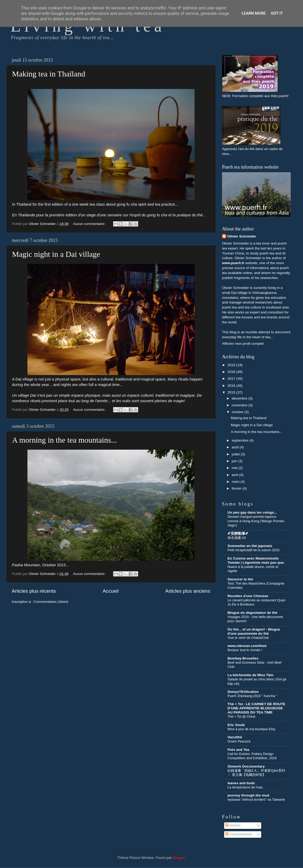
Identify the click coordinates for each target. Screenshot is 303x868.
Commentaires (239, 834)
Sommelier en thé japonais (250, 546)
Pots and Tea (238, 750)
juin (235, 461)
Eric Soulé (236, 725)
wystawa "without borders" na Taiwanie (256, 799)
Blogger (179, 858)
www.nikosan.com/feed (247, 646)
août (236, 447)
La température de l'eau (245, 787)
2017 (232, 379)
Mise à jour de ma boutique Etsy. (252, 729)
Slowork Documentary (246, 766)
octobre (238, 412)
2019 (232, 365)
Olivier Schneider (242, 236)
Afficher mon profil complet (243, 344)
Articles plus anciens (188, 591)
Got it (277, 13)
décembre (240, 398)
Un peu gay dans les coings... (252, 512)
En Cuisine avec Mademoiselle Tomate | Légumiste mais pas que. (256, 560)
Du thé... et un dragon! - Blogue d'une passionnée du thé (254, 631)
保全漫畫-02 (237, 538)
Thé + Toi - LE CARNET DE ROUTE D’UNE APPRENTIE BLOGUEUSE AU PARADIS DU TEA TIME (256, 708)
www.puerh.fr (233, 263)
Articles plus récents (34, 591)
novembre (240, 405)
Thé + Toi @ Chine (241, 717)
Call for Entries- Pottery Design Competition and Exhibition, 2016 (252, 756)
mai (235, 468)
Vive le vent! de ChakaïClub (248, 638)
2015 (232, 392)
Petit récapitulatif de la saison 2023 (254, 550)
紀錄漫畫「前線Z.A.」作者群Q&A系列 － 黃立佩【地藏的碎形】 (256, 773)
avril (235, 475)
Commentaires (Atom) (51, 602)
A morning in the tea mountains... (65, 440)
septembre (241, 440)
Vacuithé (235, 737)
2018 (232, 372)
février (237, 488)
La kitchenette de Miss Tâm (250, 675)
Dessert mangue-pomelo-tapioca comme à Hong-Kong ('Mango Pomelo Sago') (256, 521)
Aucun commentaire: (90, 224)
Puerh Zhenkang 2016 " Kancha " (252, 696)
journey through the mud (248, 795)
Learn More (254, 13)
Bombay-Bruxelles (243, 658)
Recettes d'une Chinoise (248, 596)
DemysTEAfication (243, 692)
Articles (233, 825)
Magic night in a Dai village (56, 254)
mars (236, 482)
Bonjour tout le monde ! (245, 650)
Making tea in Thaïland (49, 74)
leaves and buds (241, 783)
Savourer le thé (240, 579)
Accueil (111, 591)
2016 (232, 386)
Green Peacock (239, 741)
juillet (236, 454)
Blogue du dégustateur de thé (252, 613)
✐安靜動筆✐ (238, 534)
